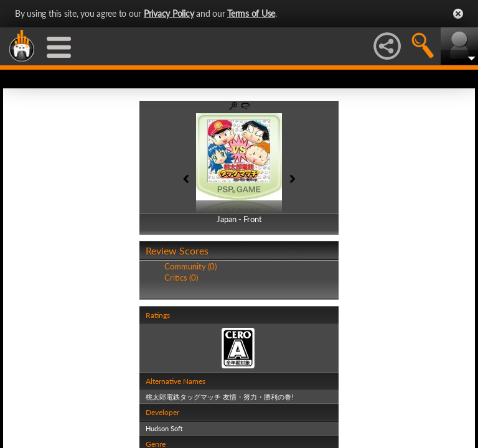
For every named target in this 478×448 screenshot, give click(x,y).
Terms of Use (251, 13)
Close (458, 14)
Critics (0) (181, 278)
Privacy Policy (169, 13)
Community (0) (190, 266)
